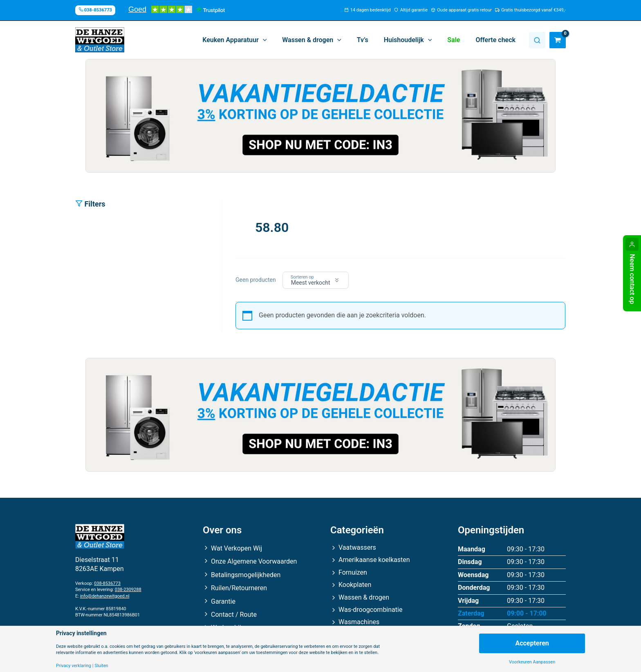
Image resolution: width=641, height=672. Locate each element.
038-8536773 (107, 583)
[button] (248, 40)
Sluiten (101, 666)
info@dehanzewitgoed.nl (105, 596)
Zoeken (537, 40)
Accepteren (532, 643)
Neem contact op (632, 279)
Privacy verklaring (74, 666)
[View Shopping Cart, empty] (558, 40)
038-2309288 (128, 590)
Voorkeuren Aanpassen (532, 662)
